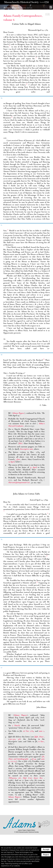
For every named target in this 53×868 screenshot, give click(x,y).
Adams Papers (19, 413)
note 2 (42, 731)
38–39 (34, 759)
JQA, (39, 737)
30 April (33, 467)
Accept (46, 849)
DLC (21, 443)
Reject (46, 855)
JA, (26, 758)
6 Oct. (41, 741)
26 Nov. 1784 (28, 731)
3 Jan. (18, 459)
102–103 (13, 761)
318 (19, 739)
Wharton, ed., (27, 778)
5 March (16, 725)
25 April (11, 462)
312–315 (12, 739)
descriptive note (27, 449)
